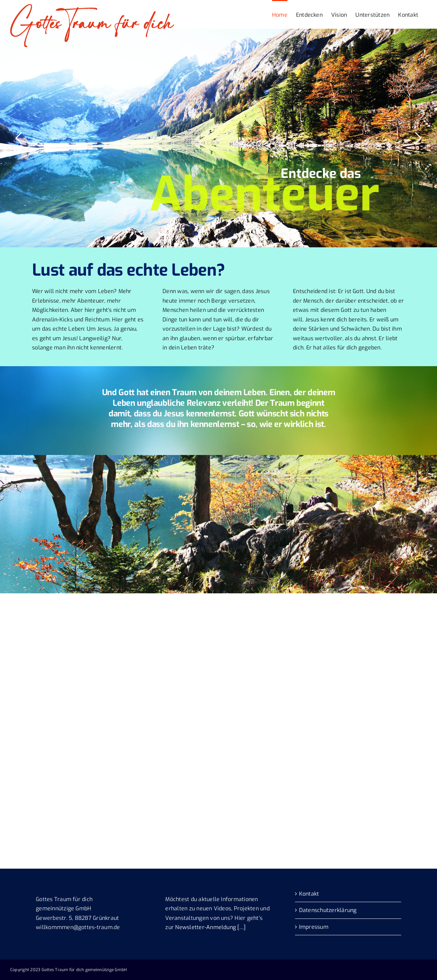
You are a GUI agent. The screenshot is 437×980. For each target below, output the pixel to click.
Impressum (314, 927)
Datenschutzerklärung (328, 910)
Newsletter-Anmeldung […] (210, 927)
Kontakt (309, 894)
